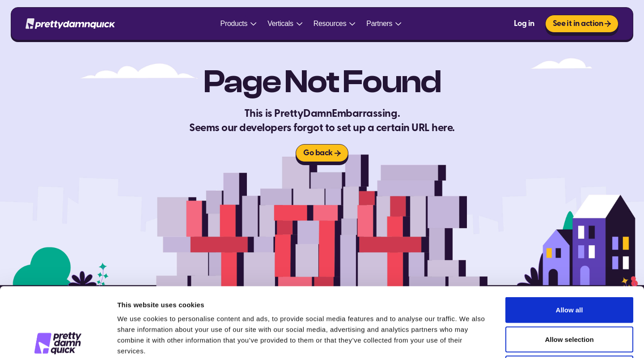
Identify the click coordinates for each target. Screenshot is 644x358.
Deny (570, 299)
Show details (469, 340)
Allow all (570, 241)
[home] (70, 24)
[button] (239, 24)
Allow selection (569, 270)
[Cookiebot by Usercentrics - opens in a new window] (58, 341)
